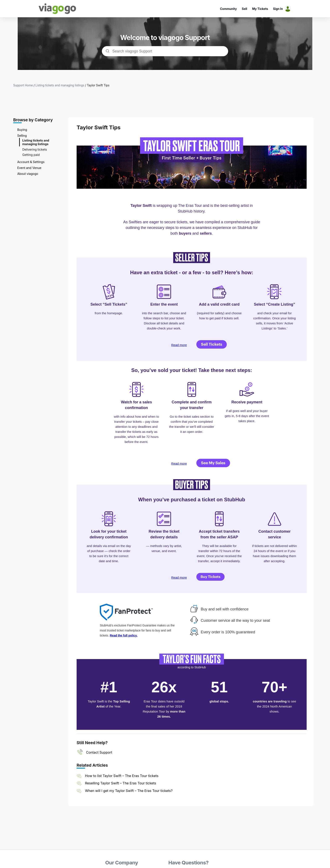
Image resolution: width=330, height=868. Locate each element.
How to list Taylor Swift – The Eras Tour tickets (122, 776)
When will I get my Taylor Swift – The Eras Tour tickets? (129, 791)
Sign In (278, 9)
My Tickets (260, 9)
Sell (244, 9)
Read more (179, 345)
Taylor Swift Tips (98, 85)
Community (228, 9)
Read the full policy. (124, 635)
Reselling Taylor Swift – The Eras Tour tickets (121, 783)
